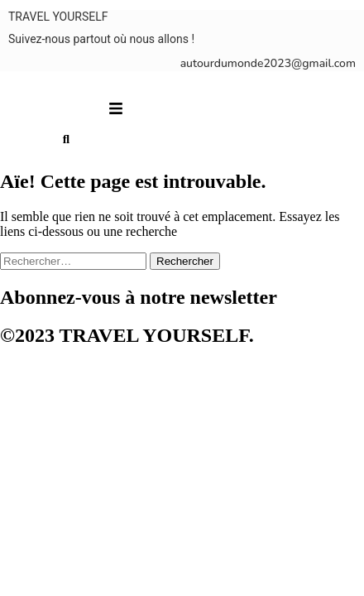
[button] (116, 109)
